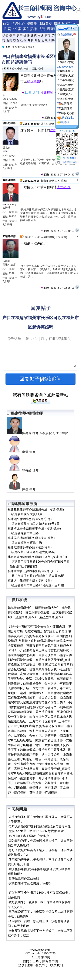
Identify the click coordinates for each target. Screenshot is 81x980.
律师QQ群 (68, 113)
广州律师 (51, 792)
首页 (6, 24)
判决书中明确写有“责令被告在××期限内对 (37, 627)
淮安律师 (67, 108)
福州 (40, 69)
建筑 (34, 36)
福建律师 (47, 92)
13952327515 (31, 181)
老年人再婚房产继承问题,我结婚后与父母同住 (40, 826)
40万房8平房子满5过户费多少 (29, 836)
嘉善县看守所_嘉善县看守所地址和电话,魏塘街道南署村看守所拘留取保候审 (40, 774)
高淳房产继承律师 (26, 769)
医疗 (48, 36)
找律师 (32, 24)
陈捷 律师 (23, 489)
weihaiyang (9, 204)
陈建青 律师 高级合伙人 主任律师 (38, 433)
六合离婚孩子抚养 (57, 745)
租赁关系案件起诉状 (43, 669)
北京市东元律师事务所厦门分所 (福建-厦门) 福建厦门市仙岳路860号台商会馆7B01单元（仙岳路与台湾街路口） (38, 562)
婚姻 (5, 36)
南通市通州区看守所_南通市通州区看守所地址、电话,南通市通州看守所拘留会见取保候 (40, 665)
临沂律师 (67, 104)
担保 (23, 40)
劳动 (55, 36)
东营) (64, 237)
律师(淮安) (20, 608)
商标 (38, 40)
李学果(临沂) (67, 80)
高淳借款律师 (29, 674)
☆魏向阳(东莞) (66, 61)
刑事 (52, 40)
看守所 (52, 29)
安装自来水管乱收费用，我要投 (30, 883)
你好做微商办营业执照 (24, 878)
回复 (46, 118)
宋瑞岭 (6, 261)
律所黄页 (45, 24)
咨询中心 (18, 24)
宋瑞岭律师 (9, 236)
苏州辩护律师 (45, 712)
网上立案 (15, 29)
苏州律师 (36, 792)
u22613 (6, 69)
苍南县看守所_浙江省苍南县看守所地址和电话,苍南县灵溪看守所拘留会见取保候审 (40, 631)
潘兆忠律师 (9, 123)
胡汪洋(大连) (67, 76)
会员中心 (42, 965)
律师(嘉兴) (26, 617)
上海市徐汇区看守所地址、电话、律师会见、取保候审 (40, 759)
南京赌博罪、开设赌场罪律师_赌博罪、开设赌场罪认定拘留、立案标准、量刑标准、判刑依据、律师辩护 (38, 783)
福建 (34, 69)
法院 (42, 29)
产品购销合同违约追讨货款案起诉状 (45, 650)
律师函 (59, 24)
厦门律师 (20, 792)
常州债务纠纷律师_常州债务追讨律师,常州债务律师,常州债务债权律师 (40, 641)
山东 (57, 237)
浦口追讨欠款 (48, 698)
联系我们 (57, 965)
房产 (19, 36)
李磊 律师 (23, 452)
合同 (9, 40)
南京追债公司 (48, 655)
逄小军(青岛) (67, 99)
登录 (21, 965)
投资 (16, 40)
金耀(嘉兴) (66, 94)
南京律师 (51, 788)
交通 (41, 36)
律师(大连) (47, 608)
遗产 (12, 36)
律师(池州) (37, 612)
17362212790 (31, 237)
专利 (31, 40)
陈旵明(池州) (67, 85)
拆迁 (26, 36)
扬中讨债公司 (51, 755)
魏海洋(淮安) (67, 71)
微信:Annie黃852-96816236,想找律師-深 (36, 831)
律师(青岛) (51, 617)
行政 (45, 40)
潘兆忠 (6, 148)
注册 (30, 965)
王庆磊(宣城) (67, 90)
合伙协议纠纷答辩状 (43, 736)
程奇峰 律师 (25, 471)
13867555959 (31, 124)
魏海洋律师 (9, 180)
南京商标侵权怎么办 (22, 655)
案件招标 (30, 29)
